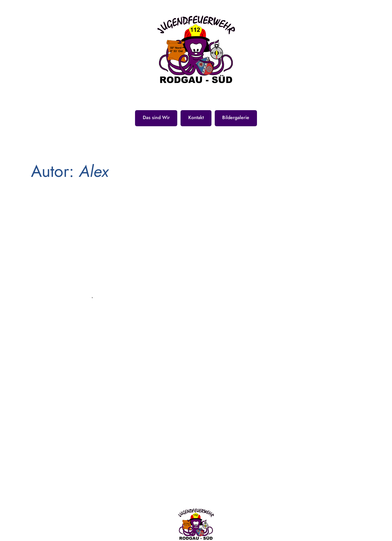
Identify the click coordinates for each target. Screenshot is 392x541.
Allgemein (64, 294)
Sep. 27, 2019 (66, 251)
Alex (43, 272)
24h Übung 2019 (77, 231)
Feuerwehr (59, 313)
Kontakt (196, 117)
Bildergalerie (236, 117)
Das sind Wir (156, 117)
